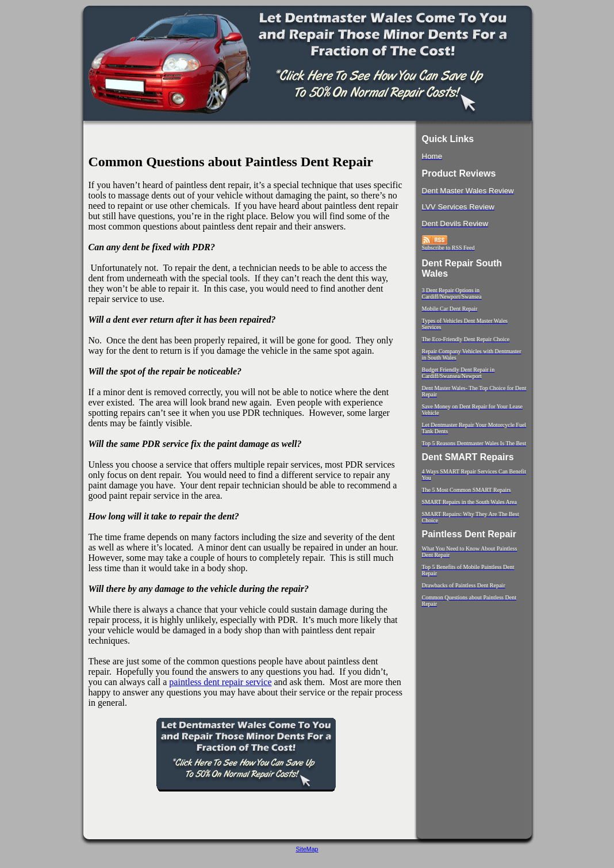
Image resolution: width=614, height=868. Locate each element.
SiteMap (307, 849)
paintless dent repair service (220, 682)
